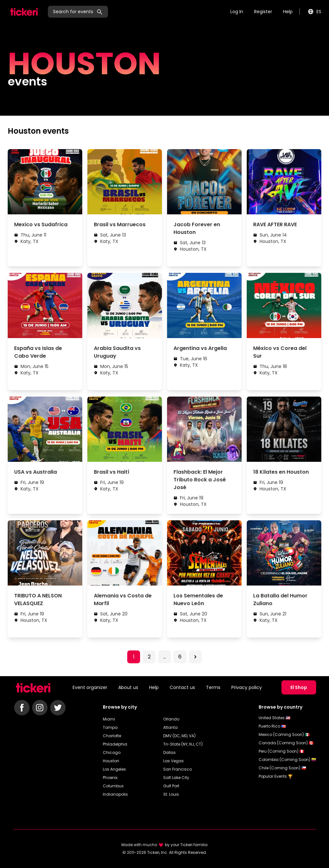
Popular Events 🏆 (276, 776)
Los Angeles (114, 769)
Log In (237, 12)
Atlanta (170, 727)
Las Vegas (173, 761)
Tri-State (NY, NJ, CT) (183, 744)
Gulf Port (171, 786)
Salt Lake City (176, 778)
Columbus (113, 786)
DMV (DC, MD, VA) (179, 736)
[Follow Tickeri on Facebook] (22, 708)
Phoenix (110, 778)
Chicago (112, 752)
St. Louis (171, 794)
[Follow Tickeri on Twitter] (58, 708)
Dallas (169, 752)
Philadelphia (115, 744)
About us (128, 687)
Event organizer (90, 687)
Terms (213, 687)
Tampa (110, 727)
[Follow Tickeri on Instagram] (40, 708)
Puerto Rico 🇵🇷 (272, 726)
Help (288, 12)
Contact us (182, 687)
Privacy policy (247, 687)
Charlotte (112, 736)
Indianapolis (115, 794)
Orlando (171, 719)
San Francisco (178, 769)
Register (263, 12)
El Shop (299, 687)
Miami (109, 719)
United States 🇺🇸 (275, 718)
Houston (111, 761)
